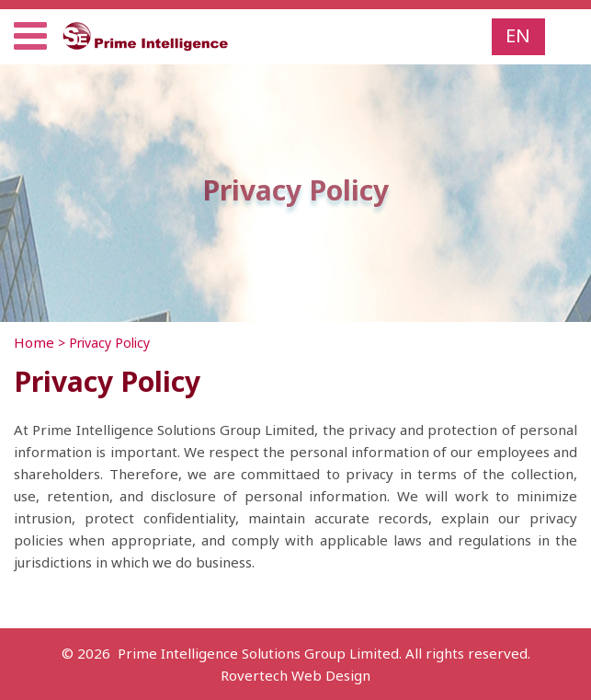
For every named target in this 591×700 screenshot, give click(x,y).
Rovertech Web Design (295, 675)
